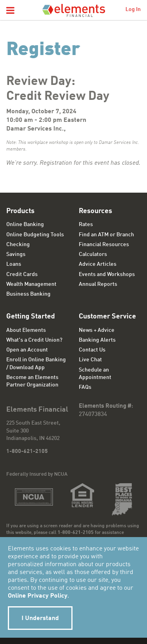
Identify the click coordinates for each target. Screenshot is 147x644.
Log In (133, 9)
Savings (16, 254)
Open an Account (27, 350)
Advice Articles (98, 264)
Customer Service (107, 316)
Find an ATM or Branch (106, 235)
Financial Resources (104, 245)
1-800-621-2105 (27, 451)
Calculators (93, 254)
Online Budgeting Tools (35, 235)
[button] (10, 11)
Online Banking (25, 224)
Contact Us (92, 350)
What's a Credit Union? (34, 340)
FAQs (85, 387)
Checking (18, 245)
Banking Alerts (97, 340)
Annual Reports (98, 284)
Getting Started (31, 316)
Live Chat (90, 360)
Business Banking (28, 294)
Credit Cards (22, 274)
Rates (86, 224)
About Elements (26, 330)
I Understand (40, 618)
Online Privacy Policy (38, 596)
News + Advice (97, 330)
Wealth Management (31, 284)
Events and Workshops (107, 274)
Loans (14, 264)
